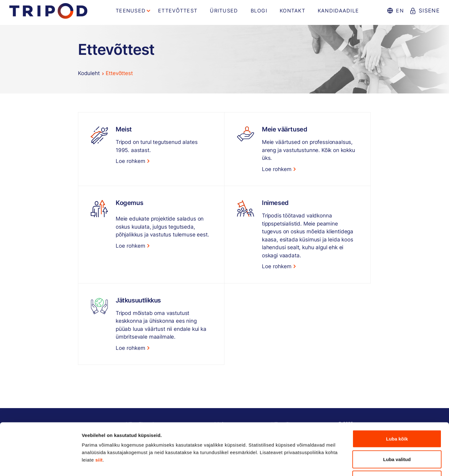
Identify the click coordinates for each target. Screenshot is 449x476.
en (400, 11)
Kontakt (292, 11)
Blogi (259, 11)
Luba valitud (397, 415)
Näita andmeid (322, 464)
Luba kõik (397, 394)
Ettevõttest (178, 11)
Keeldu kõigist (397, 435)
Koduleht (89, 73)
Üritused (224, 11)
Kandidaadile (338, 11)
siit (99, 415)
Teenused (131, 11)
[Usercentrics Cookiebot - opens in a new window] (40, 464)
